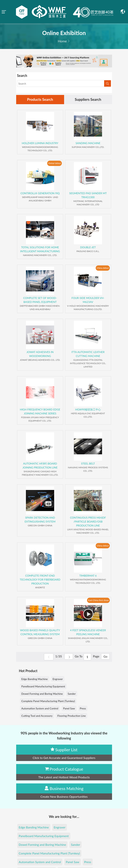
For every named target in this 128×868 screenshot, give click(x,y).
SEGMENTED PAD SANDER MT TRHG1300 (88, 195)
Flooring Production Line (72, 716)
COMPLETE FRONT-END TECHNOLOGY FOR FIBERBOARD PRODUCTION (40, 580)
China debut (103, 268)
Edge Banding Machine (35, 679)
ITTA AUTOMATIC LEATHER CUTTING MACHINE (88, 354)
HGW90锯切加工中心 (88, 410)
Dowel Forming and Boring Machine (42, 694)
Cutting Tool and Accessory (37, 716)
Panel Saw (69, 709)
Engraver (58, 679)
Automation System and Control (40, 709)
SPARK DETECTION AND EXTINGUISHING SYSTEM (40, 520)
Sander (72, 694)
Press (83, 709)
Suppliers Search (88, 100)
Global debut (55, 163)
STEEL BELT (88, 464)
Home (62, 41)
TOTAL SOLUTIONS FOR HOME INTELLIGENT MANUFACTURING (40, 249)
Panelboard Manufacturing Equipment (43, 687)
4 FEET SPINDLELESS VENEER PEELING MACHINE (88, 632)
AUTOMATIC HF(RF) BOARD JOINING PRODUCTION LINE (40, 466)
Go (105, 657)
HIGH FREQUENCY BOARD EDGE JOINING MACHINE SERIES (40, 412)
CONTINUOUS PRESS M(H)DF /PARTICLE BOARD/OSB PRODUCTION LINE (88, 522)
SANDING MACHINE (88, 143)
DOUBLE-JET (88, 247)
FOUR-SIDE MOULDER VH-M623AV (88, 300)
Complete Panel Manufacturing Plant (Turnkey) (48, 701)
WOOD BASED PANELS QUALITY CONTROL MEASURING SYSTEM (40, 632)
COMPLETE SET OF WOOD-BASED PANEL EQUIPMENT (40, 300)
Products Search (40, 100)
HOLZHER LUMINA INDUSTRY (40, 143)
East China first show (98, 600)
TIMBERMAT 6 (88, 576)
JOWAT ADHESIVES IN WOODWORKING (40, 354)
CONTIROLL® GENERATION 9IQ (40, 193)
